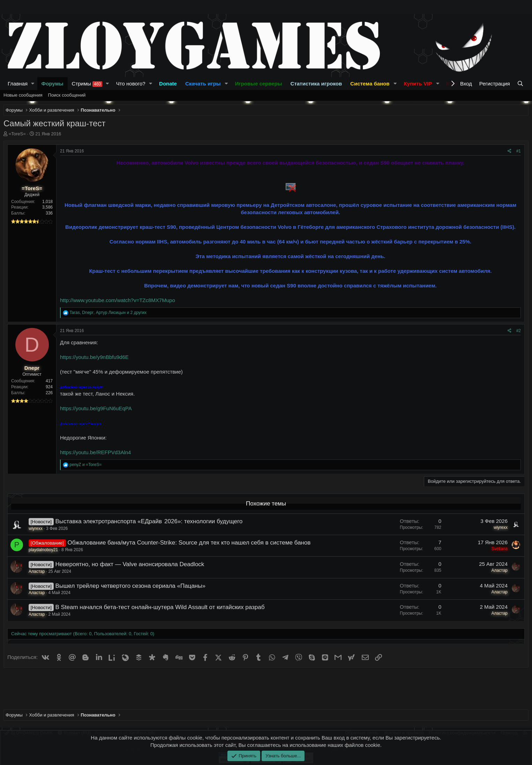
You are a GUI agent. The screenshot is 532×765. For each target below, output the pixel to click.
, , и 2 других (108, 313)
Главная (18, 84)
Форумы (53, 84)
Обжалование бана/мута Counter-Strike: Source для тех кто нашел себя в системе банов (189, 543)
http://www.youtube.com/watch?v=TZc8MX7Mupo (118, 300)
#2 (519, 331)
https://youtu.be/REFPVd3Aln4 (95, 452)
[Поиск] (521, 84)
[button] (33, 84)
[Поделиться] (509, 151)
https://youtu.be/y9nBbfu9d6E (94, 357)
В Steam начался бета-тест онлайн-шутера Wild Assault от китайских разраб (160, 607)
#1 (519, 151)
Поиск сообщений (67, 95)
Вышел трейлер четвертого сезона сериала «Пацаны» (130, 586)
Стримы (87, 84)
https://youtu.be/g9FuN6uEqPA (96, 408)
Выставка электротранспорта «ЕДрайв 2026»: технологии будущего (149, 521)
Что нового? (131, 84)
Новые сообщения (23, 95)
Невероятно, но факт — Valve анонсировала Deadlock (130, 564)
